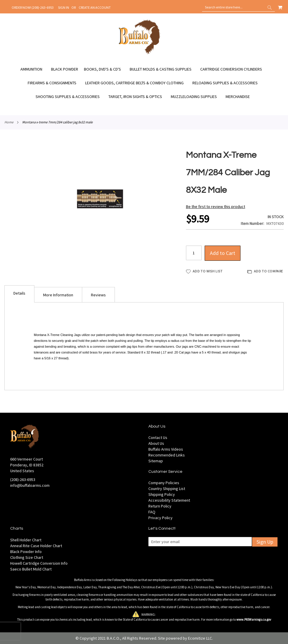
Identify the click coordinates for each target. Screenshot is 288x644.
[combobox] (238, 7)
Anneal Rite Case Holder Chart (36, 546)
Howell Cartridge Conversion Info (39, 563)
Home (9, 122)
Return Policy (160, 506)
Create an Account (95, 7)
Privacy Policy (160, 518)
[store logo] (140, 53)
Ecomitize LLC (200, 638)
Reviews (98, 295)
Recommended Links (167, 455)
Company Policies (164, 483)
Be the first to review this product (216, 206)
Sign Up (265, 542)
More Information (58, 295)
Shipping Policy (162, 494)
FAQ (152, 512)
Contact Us (158, 437)
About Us (156, 443)
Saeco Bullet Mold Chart (31, 569)
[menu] (144, 83)
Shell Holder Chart (26, 540)
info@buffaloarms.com (30, 485)
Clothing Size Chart (27, 557)
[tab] (19, 294)
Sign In (64, 7)
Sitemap (156, 461)
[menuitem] (34, 69)
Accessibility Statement (169, 500)
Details (19, 293)
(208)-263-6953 (23, 480)
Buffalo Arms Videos (166, 449)
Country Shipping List (167, 489)
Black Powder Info (26, 552)
